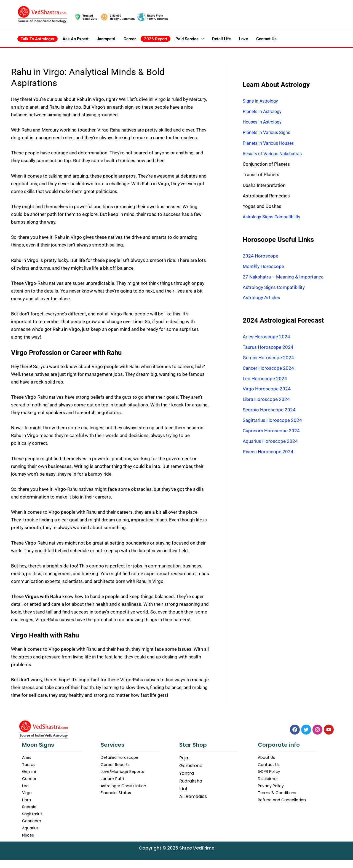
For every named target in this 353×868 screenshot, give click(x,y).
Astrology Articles (261, 298)
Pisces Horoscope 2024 (268, 453)
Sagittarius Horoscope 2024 (272, 422)
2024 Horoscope (260, 256)
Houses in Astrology (264, 122)
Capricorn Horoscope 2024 (271, 432)
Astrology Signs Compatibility (274, 217)
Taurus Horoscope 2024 (268, 348)
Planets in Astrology (264, 111)
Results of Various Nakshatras (274, 154)
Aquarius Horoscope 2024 (270, 443)
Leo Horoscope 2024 (265, 379)
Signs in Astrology (262, 101)
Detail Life (221, 39)
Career (130, 39)
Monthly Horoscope (263, 266)
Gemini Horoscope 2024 (268, 358)
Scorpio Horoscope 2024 (269, 411)
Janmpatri (106, 39)
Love (244, 39)
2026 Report (156, 39)
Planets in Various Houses (270, 143)
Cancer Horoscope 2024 (268, 369)
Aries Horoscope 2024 (266, 337)
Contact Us (266, 39)
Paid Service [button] (190, 39)
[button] (201, 39)
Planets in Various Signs (268, 132)
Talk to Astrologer (38, 39)
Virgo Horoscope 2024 (267, 390)
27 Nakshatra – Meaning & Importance (283, 277)
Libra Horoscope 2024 (266, 400)
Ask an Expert (76, 39)
